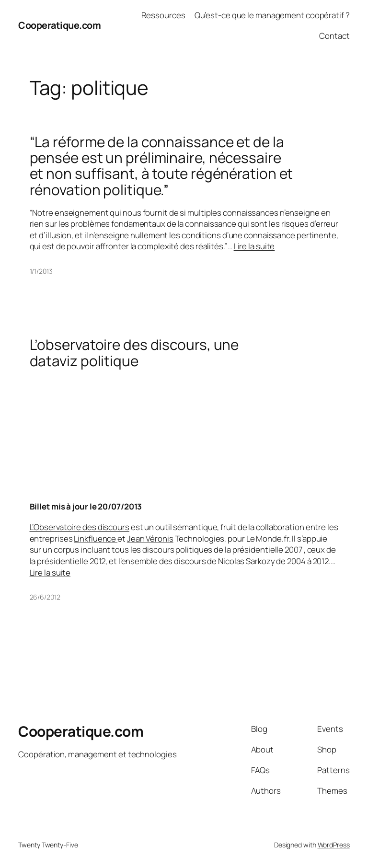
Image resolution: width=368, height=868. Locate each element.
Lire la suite (254, 246)
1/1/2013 (41, 271)
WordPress (334, 845)
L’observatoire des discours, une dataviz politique (134, 353)
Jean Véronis (150, 538)
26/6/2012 (45, 597)
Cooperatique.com (59, 25)
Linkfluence (96, 538)
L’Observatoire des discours (80, 527)
